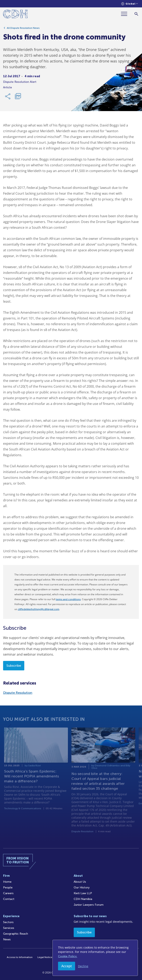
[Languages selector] (130, 4)
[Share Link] (8, 98)
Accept (67, 966)
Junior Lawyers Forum (89, 905)
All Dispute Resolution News (23, 29)
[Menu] (126, 14)
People (8, 888)
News (7, 939)
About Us (80, 882)
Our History (82, 888)
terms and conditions (68, 599)
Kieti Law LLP (83, 893)
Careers (8, 893)
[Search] (136, 14)
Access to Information (20, 957)
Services (9, 928)
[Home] (15, 15)
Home (7, 882)
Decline (83, 966)
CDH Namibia (83, 899)
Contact (9, 899)
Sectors (8, 922)
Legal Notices (45, 957)
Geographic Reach (16, 934)
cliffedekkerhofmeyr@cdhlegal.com (38, 609)
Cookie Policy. (68, 956)
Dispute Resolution (18, 693)
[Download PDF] (18, 98)
